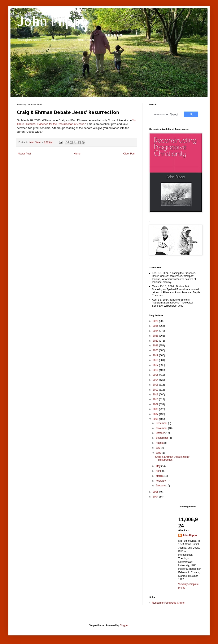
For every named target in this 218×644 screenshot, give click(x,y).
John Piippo (53, 21)
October (161, 433)
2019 (156, 355)
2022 (156, 341)
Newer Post (24, 154)
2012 (156, 390)
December (162, 423)
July (158, 448)
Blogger (124, 625)
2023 (156, 336)
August (160, 443)
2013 (156, 385)
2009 (156, 404)
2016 (156, 370)
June (159, 453)
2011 (156, 395)
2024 (156, 331)
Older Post (129, 154)
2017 (156, 365)
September (162, 438)
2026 (156, 321)
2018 (156, 360)
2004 (156, 497)
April (159, 471)
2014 (156, 380)
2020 (156, 350)
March (160, 476)
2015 (156, 375)
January (161, 486)
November (162, 428)
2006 (156, 419)
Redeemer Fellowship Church (169, 603)
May (158, 466)
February (161, 481)
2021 (156, 346)
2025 (156, 326)
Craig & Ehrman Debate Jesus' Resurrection (172, 458)
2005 (156, 492)
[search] (166, 114)
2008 (156, 409)
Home (77, 154)
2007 (156, 414)
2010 (156, 399)
